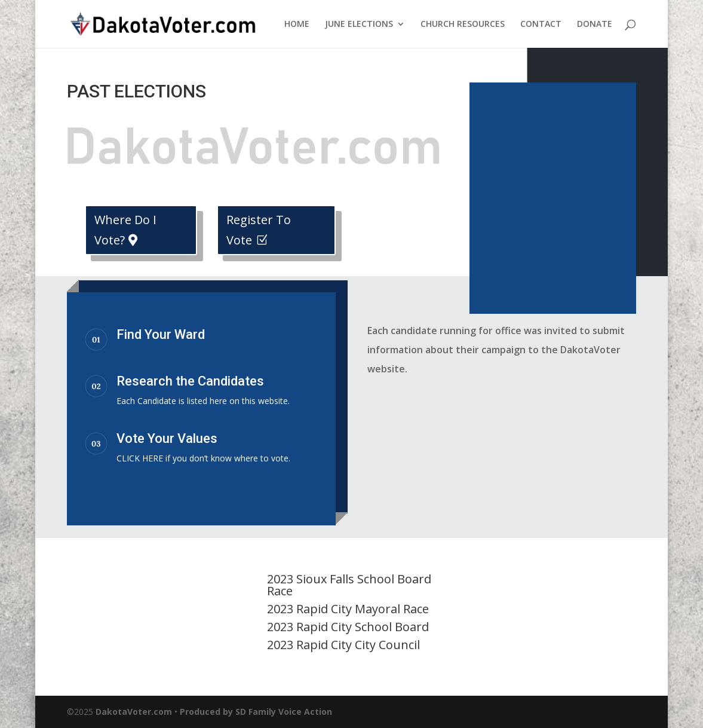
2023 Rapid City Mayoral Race (348, 609)
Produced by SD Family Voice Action (256, 712)
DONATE (595, 25)
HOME (297, 25)
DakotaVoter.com (134, 712)
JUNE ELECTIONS (359, 25)
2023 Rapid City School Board (348, 627)
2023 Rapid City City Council (343, 645)
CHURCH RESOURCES (463, 25)
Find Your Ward (161, 334)
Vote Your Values (167, 438)
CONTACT (541, 25)
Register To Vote (259, 230)
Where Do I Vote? (125, 230)
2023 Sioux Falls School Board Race (349, 585)
